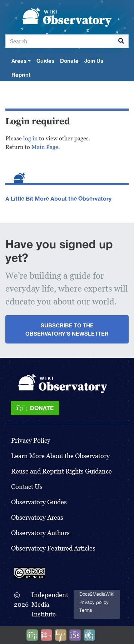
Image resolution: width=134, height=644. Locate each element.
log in (30, 138)
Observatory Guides (39, 502)
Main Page (45, 147)
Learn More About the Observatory (60, 456)
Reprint (21, 75)
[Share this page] (61, 635)
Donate (69, 61)
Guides (45, 61)
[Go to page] (121, 41)
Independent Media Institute (50, 604)
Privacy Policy (31, 440)
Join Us (94, 61)
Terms (86, 610)
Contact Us (27, 487)
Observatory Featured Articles (53, 548)
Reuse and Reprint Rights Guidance (61, 471)
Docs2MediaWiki (97, 594)
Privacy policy (94, 602)
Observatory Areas (37, 517)
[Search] (60, 41)
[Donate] (35, 408)
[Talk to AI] (46, 635)
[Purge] (89, 635)
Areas (19, 61)
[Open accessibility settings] (75, 635)
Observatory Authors (40, 533)
